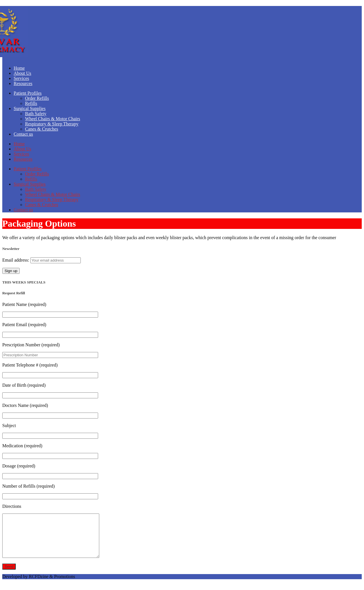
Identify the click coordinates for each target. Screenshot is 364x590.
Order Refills (37, 98)
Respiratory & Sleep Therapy (52, 124)
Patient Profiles (28, 93)
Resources (23, 83)
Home (19, 68)
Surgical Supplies (30, 108)
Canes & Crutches (42, 129)
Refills (31, 103)
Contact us (23, 134)
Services (21, 78)
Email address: (16, 260)
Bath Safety (36, 114)
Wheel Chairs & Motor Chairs (53, 119)
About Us (22, 73)
